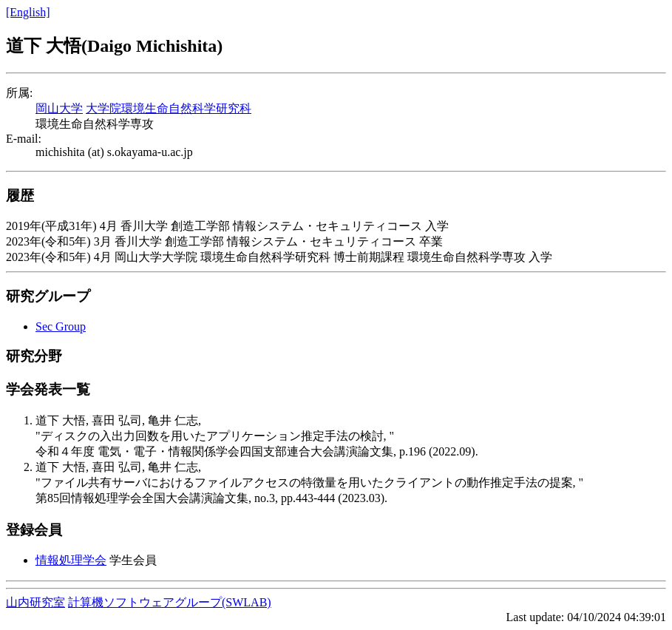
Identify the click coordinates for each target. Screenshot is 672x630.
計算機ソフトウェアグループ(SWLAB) (170, 602)
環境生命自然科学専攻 (95, 124)
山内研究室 (35, 602)
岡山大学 (59, 108)
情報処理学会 (71, 560)
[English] (28, 12)
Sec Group (61, 326)
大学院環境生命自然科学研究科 (169, 108)
